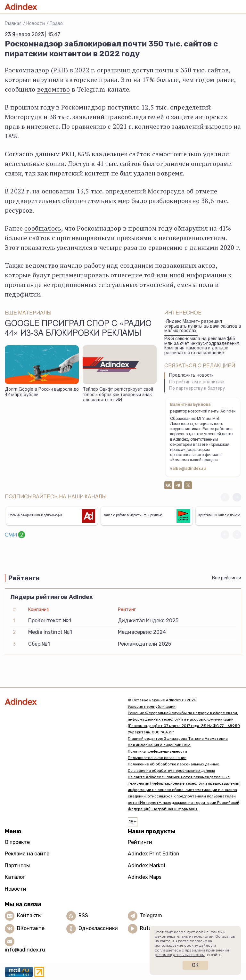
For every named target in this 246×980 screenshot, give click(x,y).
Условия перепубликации (152, 706)
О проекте (17, 842)
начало (71, 265)
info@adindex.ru (25, 950)
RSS (83, 915)
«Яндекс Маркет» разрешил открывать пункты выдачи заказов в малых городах (203, 327)
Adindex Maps (145, 877)
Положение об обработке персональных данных (173, 764)
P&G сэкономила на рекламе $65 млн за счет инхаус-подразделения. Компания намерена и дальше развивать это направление (202, 346)
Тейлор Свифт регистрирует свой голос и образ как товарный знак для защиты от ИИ (118, 395)
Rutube (149, 928)
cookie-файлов (198, 945)
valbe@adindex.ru (188, 469)
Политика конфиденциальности (157, 751)
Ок (195, 965)
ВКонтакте (31, 928)
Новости (36, 24)
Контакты (29, 915)
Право (56, 24)
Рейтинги (140, 842)
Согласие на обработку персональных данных (171, 771)
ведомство (54, 89)
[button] (237, 497)
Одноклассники (98, 928)
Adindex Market (147, 866)
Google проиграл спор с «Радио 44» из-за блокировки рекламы (78, 329)
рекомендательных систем (180, 955)
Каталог (15, 877)
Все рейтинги (227, 578)
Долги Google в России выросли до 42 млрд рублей (42, 392)
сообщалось (43, 228)
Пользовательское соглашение (157, 758)
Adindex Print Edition (154, 854)
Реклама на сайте (27, 854)
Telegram (151, 915)
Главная (13, 24)
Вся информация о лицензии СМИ (159, 745)
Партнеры (17, 866)
